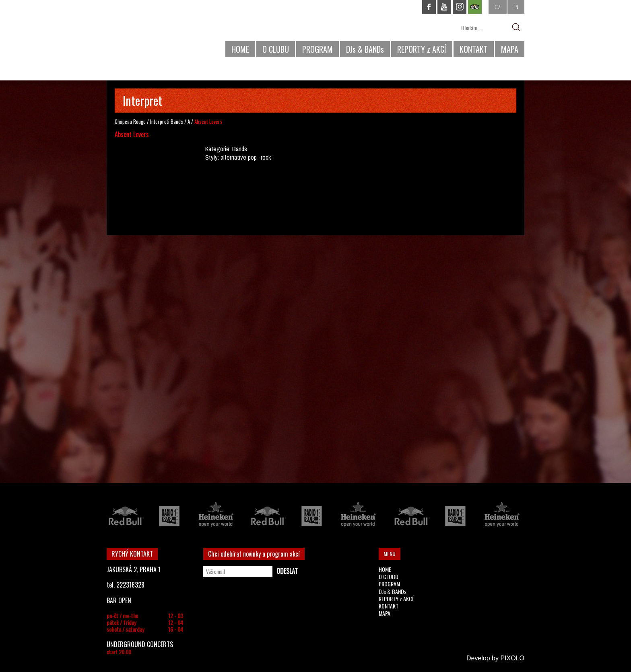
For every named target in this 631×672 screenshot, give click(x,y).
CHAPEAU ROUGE (151, 32)
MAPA (510, 49)
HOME (240, 49)
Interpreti (160, 121)
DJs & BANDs (365, 49)
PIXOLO (512, 658)
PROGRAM (318, 49)
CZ (498, 7)
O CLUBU (276, 49)
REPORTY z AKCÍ (422, 49)
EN (516, 7)
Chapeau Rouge (130, 121)
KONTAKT (474, 49)
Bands (177, 121)
